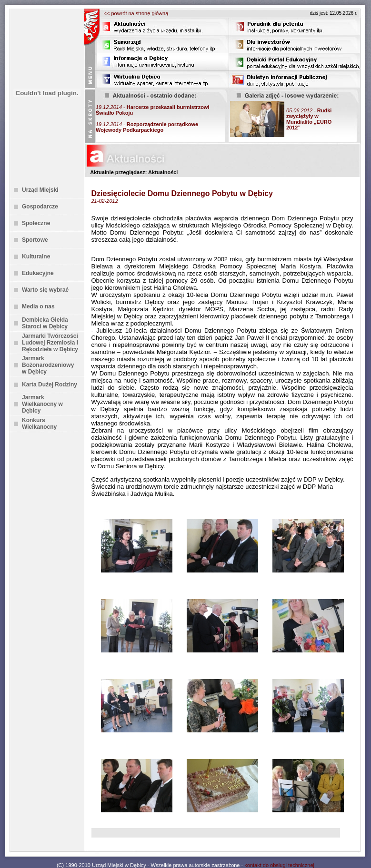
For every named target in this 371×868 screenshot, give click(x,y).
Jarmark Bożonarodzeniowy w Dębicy (48, 365)
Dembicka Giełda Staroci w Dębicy (45, 323)
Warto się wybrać (45, 290)
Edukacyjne (38, 273)
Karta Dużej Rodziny (50, 385)
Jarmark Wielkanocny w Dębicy (42, 404)
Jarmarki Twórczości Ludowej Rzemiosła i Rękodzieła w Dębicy (50, 343)
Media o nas (38, 306)
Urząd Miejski (40, 190)
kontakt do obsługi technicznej (279, 865)
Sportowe (35, 240)
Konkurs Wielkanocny (39, 424)
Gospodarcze (40, 207)
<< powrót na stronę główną (136, 13)
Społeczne (36, 223)
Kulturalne (36, 256)
